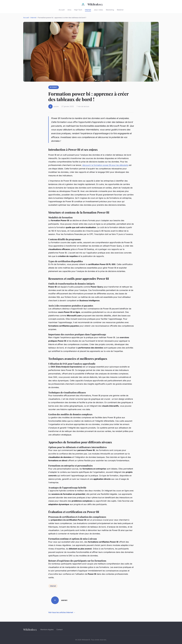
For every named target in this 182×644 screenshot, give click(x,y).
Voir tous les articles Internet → (62, 612)
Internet (88, 10)
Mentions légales (47, 629)
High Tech (78, 10)
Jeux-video (98, 10)
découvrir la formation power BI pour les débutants (105, 165)
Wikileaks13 (91, 4)
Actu (69, 10)
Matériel (120, 10)
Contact (60, 629)
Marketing (110, 10)
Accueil (62, 10)
